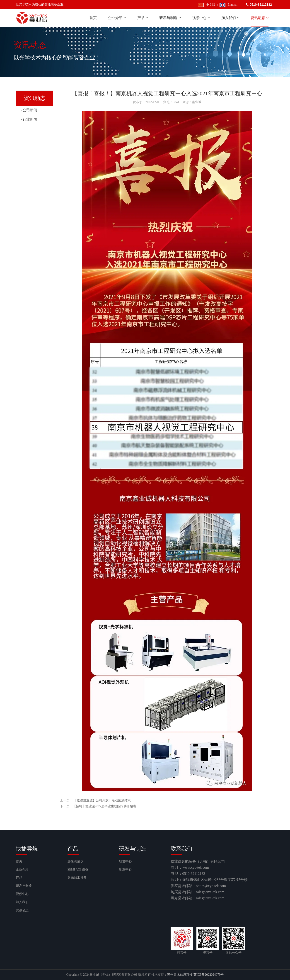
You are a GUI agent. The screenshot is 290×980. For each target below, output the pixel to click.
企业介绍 (22, 869)
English (228, 5)
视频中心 (22, 894)
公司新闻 (30, 110)
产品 (19, 878)
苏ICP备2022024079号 (209, 975)
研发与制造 (24, 886)
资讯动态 (22, 910)
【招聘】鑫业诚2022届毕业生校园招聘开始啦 (104, 806)
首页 (19, 861)
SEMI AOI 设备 (78, 869)
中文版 (207, 5)
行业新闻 (30, 119)
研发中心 (125, 861)
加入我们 (22, 902)
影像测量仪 (75, 861)
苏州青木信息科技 (180, 975)
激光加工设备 (77, 878)
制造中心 (125, 869)
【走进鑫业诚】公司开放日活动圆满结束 (102, 800)
